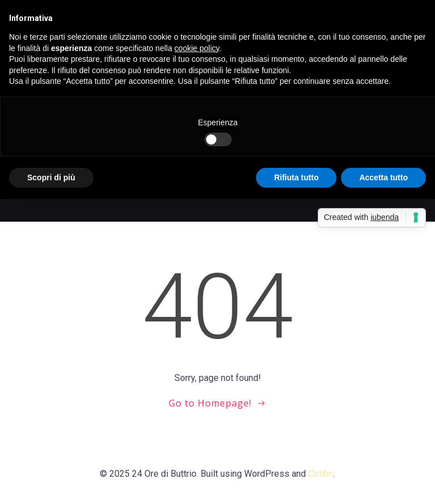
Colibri (321, 474)
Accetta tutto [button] (383, 177)
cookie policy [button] (197, 48)
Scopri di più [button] (51, 177)
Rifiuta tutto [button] (297, 177)
